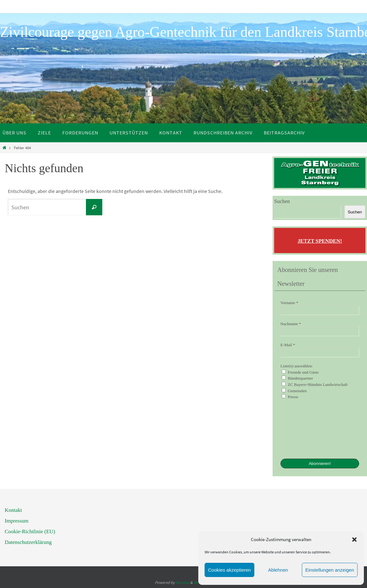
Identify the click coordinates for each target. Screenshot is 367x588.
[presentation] (306, 428)
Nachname (291, 324)
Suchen (282, 201)
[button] (354, 540)
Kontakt (13, 510)
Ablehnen (278, 570)
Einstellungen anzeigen (330, 570)
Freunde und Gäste (300, 372)
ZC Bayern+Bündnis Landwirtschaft (315, 384)
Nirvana (182, 582)
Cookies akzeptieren (229, 570)
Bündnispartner (297, 378)
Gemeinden (294, 391)
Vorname (289, 303)
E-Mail (288, 345)
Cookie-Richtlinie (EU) (30, 531)
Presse (290, 397)
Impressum (17, 521)
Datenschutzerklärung (28, 542)
